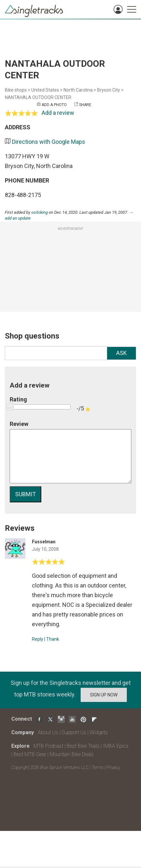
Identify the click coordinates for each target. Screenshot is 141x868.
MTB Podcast (48, 746)
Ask (121, 353)
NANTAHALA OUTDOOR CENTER (38, 97)
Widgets (99, 732)
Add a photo (54, 105)
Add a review (58, 113)
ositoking (40, 212)
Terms (97, 767)
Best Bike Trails (83, 746)
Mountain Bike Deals (72, 754)
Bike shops (16, 90)
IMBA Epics (116, 746)
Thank (53, 639)
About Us (48, 732)
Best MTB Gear (30, 754)
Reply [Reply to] (38, 639)
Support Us (74, 732)
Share (85, 105)
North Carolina (78, 90)
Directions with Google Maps (49, 142)
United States (45, 90)
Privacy (113, 767)
